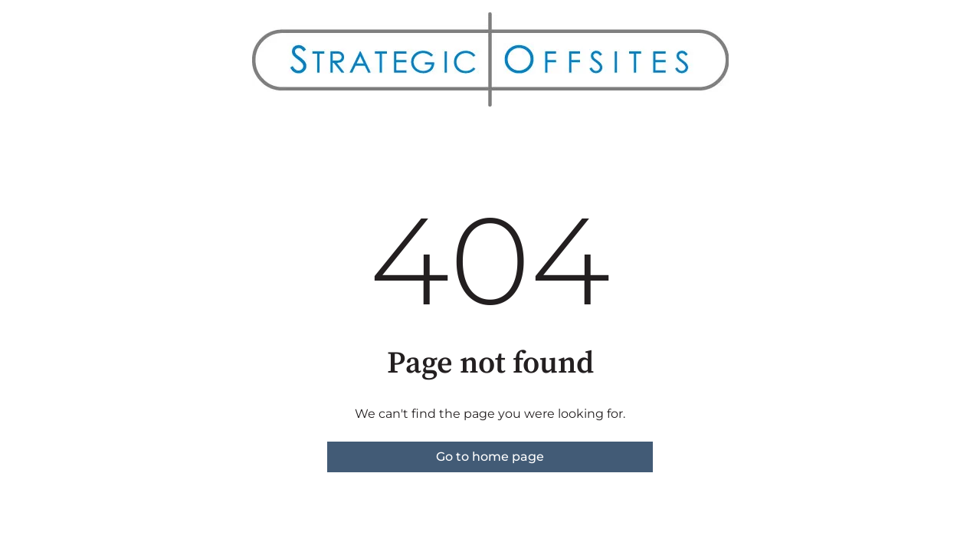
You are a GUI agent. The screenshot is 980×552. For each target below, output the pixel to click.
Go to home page (490, 457)
